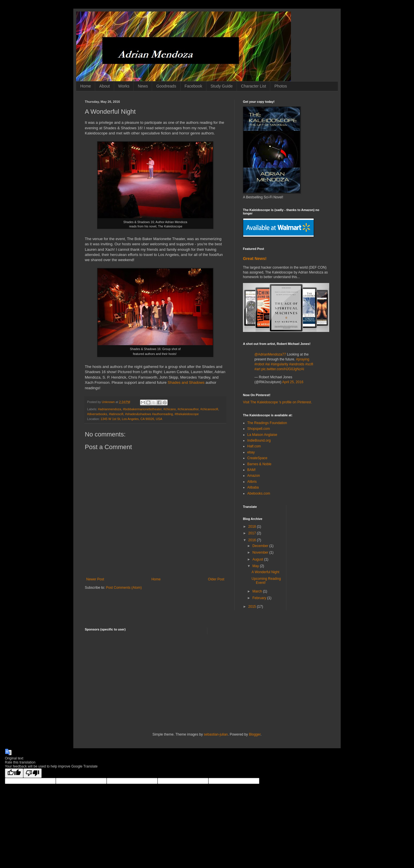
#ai (267, 364)
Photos (281, 86)
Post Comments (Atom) (124, 588)
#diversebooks (97, 414)
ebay (251, 452)
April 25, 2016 (293, 382)
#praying (303, 359)
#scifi (309, 364)
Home (86, 86)
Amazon (254, 476)
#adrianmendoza (110, 409)
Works (124, 86)
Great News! (255, 259)
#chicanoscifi (209, 409)
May (256, 566)
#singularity (280, 364)
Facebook (193, 86)
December (261, 546)
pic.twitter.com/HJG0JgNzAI (283, 369)
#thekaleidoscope (187, 414)
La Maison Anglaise (262, 435)
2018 (253, 527)
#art (257, 369)
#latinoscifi (116, 414)
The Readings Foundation (267, 423)
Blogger (255, 734)
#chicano (169, 409)
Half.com (254, 446)
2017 (253, 533)
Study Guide (222, 86)
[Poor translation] (32, 773)
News (143, 86)
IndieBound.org (259, 440)
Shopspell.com (259, 429)
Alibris (252, 482)
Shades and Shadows (186, 382)
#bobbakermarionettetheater (142, 409)
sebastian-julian (216, 734)
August (258, 559)
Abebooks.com (259, 493)
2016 (253, 540)
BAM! (251, 470)
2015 (253, 607)
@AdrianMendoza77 (270, 354)
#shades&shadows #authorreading (149, 414)
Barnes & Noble (259, 464)
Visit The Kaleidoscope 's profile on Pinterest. (277, 402)
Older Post (216, 579)
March (258, 591)
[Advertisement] (207, 683)
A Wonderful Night (266, 572)
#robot (259, 364)
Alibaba (253, 487)
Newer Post (95, 579)
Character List (253, 86)
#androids (297, 364)
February (260, 598)
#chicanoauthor (188, 409)
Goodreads (166, 86)
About (105, 86)
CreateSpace (257, 458)
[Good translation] (14, 773)
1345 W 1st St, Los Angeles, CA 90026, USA (131, 419)
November (261, 552)
